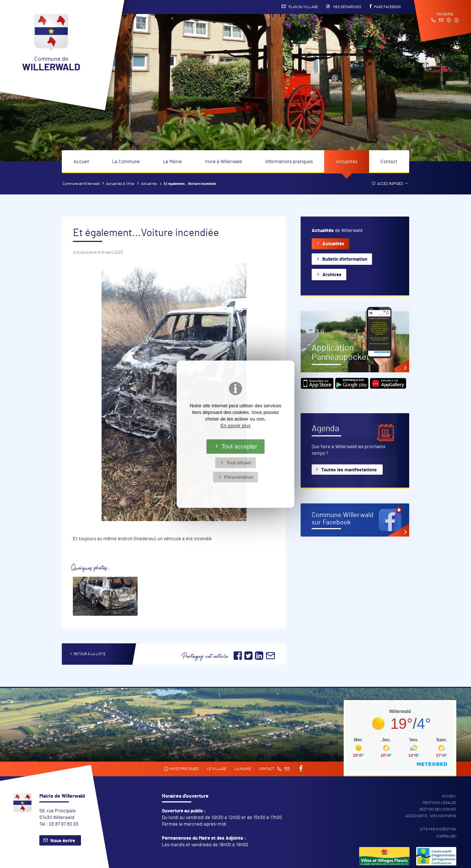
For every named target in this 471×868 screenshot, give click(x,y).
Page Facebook (385, 7)
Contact (389, 162)
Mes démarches (344, 7)
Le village (217, 769)
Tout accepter (240, 446)
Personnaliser (239, 477)
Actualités (347, 162)
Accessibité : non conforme (431, 816)
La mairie (243, 769)
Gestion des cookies (438, 809)
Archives (332, 275)
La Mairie (172, 162)
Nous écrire (63, 841)
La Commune (126, 162)
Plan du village (300, 7)
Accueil (81, 162)
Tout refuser (239, 463)
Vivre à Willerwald (223, 162)
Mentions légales (439, 803)
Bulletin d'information (345, 259)
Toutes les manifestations (349, 470)
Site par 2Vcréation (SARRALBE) (438, 833)
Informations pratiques (289, 162)
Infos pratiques (181, 769)
